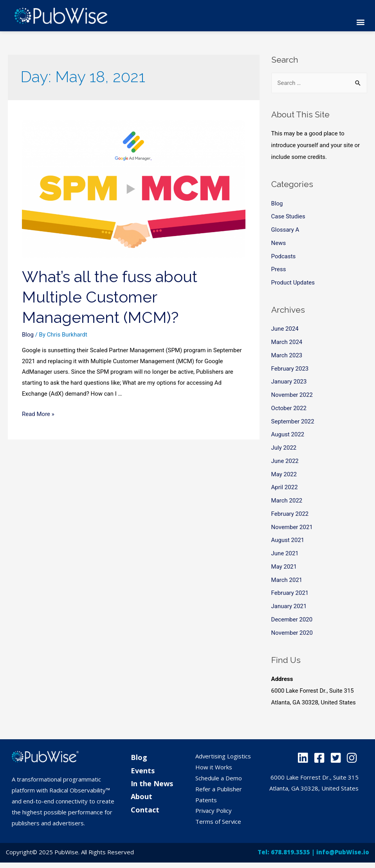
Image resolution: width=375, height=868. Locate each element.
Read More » (38, 414)
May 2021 (284, 567)
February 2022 (290, 514)
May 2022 (284, 474)
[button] (361, 22)
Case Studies (288, 216)
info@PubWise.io (343, 852)
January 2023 (289, 382)
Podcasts (284, 256)
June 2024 (285, 329)
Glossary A (285, 230)
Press (279, 269)
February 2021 (290, 593)
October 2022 (289, 408)
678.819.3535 (290, 852)
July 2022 (284, 448)
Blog (28, 335)
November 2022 (292, 395)
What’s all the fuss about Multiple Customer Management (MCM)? (110, 297)
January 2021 (289, 606)
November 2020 (292, 633)
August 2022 (288, 434)
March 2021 (287, 580)
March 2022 (287, 501)
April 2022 (285, 487)
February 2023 (290, 369)
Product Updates (293, 283)
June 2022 (285, 461)
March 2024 (287, 342)
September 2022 (293, 421)
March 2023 (287, 355)
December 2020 (292, 619)
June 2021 (285, 553)
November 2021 (292, 527)
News (279, 243)
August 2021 (288, 540)
